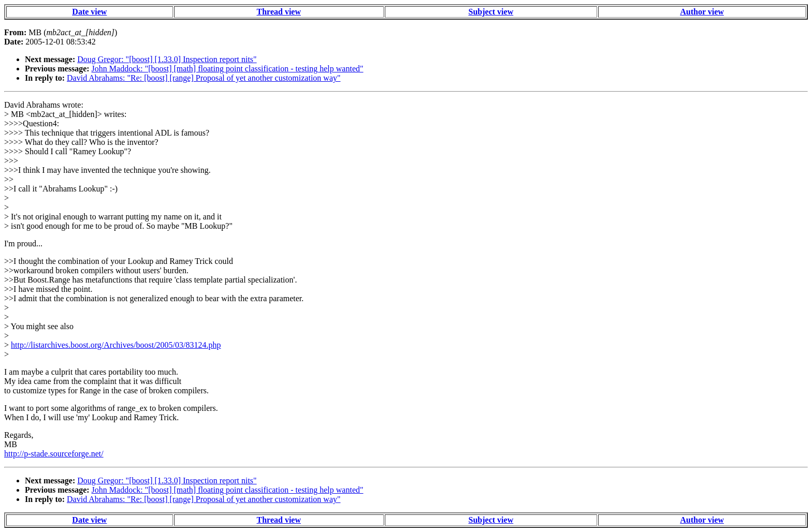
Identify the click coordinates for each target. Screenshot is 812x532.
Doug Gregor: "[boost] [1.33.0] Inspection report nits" (167, 59)
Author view (702, 12)
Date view (89, 12)
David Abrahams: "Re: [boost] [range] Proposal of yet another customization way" (204, 78)
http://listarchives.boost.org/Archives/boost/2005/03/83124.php (116, 345)
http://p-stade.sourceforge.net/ (54, 454)
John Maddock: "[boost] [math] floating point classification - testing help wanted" (228, 69)
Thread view (279, 12)
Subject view (491, 12)
